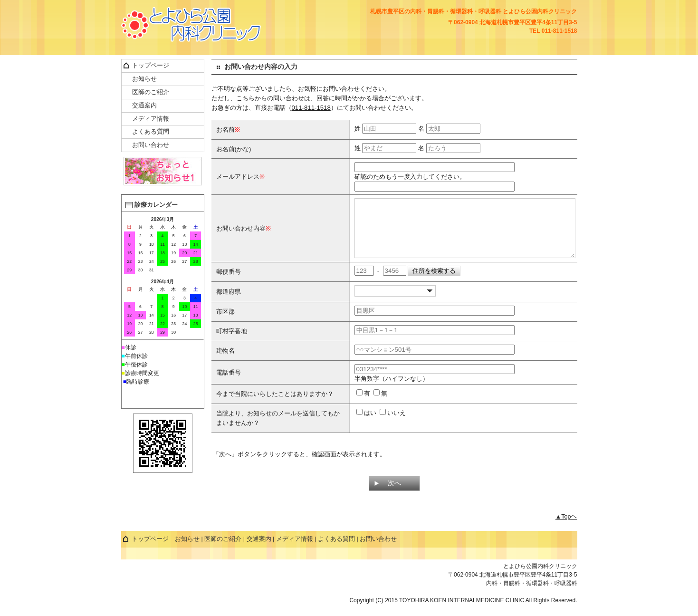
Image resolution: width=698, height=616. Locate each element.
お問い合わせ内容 (241, 234)
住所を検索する (434, 282)
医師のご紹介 (151, 92)
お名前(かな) (234, 149)
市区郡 (225, 323)
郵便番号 (229, 283)
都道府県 (229, 303)
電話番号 (229, 384)
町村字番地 (232, 342)
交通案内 (144, 106)
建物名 (225, 362)
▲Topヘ (566, 528)
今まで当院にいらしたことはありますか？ (275, 405)
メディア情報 (151, 119)
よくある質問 (151, 132)
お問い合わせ (151, 145)
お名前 (225, 130)
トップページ (151, 66)
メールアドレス (238, 177)
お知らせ (144, 79)
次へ (394, 494)
